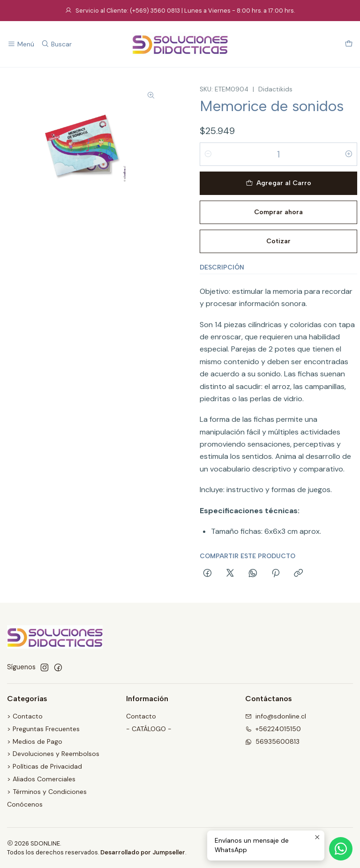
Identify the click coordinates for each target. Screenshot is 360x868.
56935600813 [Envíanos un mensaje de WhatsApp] (272, 741)
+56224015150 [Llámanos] (273, 729)
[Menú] (21, 44)
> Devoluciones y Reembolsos (53, 754)
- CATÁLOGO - (149, 729)
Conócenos (25, 804)
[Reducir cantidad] (208, 154)
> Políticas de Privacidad (45, 766)
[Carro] (349, 44)
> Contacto (25, 716)
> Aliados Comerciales (41, 779)
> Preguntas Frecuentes (43, 729)
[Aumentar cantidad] (349, 154)
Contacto (141, 716)
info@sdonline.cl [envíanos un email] (276, 716)
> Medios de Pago (35, 741)
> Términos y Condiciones (47, 792)
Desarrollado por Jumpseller (143, 852)
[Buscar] (56, 44)
